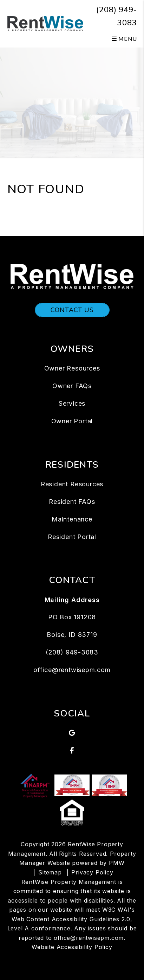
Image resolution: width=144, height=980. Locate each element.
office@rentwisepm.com (72, 670)
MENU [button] (124, 39)
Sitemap (50, 872)
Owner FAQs (72, 386)
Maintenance (72, 519)
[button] (72, 733)
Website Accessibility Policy (72, 947)
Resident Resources (72, 484)
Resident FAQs (72, 502)
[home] (45, 23)
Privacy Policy (92, 872)
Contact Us (72, 310)
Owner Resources (72, 368)
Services (72, 403)
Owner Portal (72, 421)
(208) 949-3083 (72, 652)
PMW (117, 863)
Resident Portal (72, 537)
